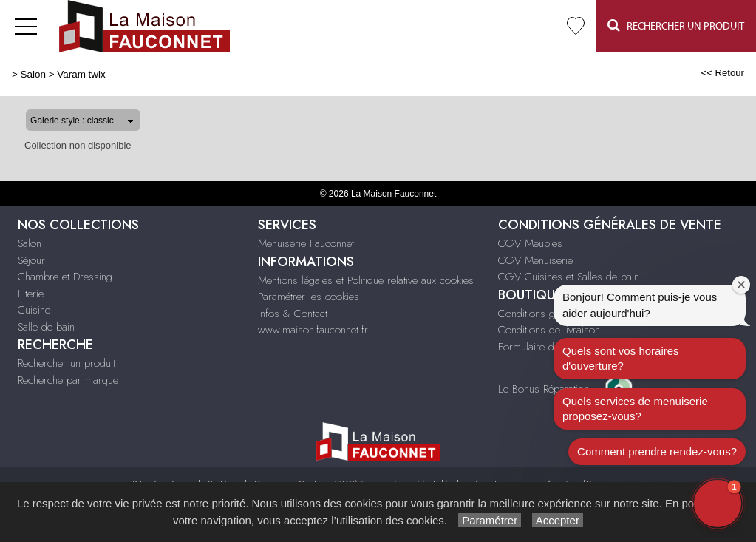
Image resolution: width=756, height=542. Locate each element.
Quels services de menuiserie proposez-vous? (635, 409)
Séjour (31, 260)
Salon (33, 74)
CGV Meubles (530, 243)
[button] (718, 504)
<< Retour (722, 73)
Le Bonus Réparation (544, 388)
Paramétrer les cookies (309, 297)
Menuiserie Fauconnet (306, 243)
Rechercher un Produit (676, 26)
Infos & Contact (293, 314)
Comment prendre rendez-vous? (657, 451)
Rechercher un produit (67, 363)
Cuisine (34, 310)
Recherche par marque (68, 380)
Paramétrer (490, 520)
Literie (31, 294)
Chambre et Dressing (65, 277)
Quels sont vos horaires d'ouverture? (621, 358)
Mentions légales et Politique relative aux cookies (366, 280)
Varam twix (81, 74)
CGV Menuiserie (535, 260)
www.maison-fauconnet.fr (313, 330)
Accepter (558, 520)
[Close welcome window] (741, 285)
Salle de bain (46, 327)
